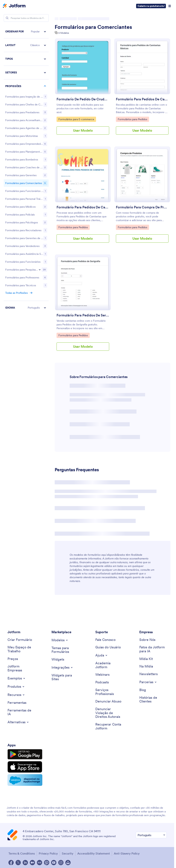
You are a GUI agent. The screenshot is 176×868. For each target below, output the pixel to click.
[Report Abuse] (108, 701)
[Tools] (17, 703)
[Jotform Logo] (14, 6)
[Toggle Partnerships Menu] (148, 682)
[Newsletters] (148, 674)
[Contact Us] (105, 640)
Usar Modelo (83, 130)
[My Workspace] (21, 649)
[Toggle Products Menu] (16, 687)
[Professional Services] (109, 692)
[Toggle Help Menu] (102, 655)
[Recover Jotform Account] (109, 726)
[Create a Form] (20, 640)
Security (68, 853)
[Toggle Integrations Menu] (62, 667)
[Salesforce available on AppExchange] (25, 780)
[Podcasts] (102, 682)
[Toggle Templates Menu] (60, 640)
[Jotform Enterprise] (21, 668)
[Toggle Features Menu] (16, 695)
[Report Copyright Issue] (109, 713)
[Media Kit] (146, 659)
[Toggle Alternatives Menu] (18, 722)
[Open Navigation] (170, 6)
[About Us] (147, 640)
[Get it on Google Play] (25, 754)
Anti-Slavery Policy (127, 853)
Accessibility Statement (94, 853)
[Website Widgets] (65, 677)
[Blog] (143, 690)
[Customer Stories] (153, 700)
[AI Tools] (21, 712)
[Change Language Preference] (151, 835)
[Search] (7, 18)
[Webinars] (102, 675)
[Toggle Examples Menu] (17, 678)
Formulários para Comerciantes (93, 27)
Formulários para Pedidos (132, 119)
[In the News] (146, 666)
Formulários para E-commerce (76, 119)
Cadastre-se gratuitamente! (151, 6)
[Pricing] (13, 659)
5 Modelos (64, 33)
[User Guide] (108, 647)
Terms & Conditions (22, 853)
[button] (26, 32)
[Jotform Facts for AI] (153, 649)
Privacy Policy (48, 853)
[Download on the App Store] (25, 767)
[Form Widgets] (58, 660)
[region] (26, 276)
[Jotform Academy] (109, 665)
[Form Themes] (65, 650)
